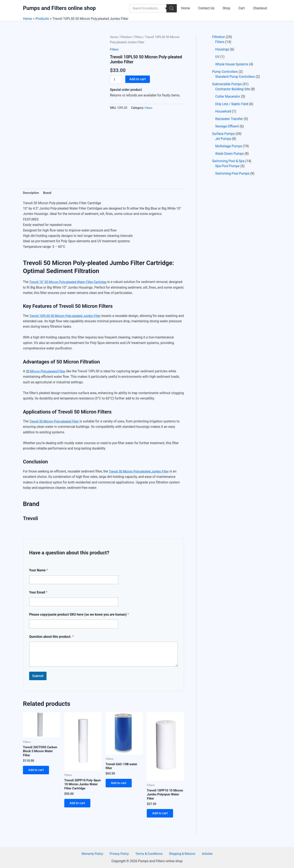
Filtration (127, 37)
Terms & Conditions (149, 853)
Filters (140, 37)
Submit (38, 676)
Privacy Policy (121, 853)
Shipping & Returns (181, 853)
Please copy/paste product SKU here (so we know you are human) (79, 615)
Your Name (38, 571)
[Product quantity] (116, 80)
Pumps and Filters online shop (59, 8)
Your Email (38, 593)
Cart (244, 8)
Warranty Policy (96, 853)
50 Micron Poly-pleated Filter (47, 372)
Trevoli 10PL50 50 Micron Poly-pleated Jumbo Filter (67, 316)
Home (193, 8)
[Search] (180, 8)
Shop (231, 8)
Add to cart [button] (37, 772)
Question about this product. (51, 637)
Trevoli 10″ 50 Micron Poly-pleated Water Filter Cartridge (70, 282)
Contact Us (212, 8)
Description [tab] (31, 193)
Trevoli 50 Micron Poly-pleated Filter (56, 422)
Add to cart (138, 79)
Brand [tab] (48, 193)
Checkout (261, 8)
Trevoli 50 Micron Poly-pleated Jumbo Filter (141, 472)
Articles (203, 853)
